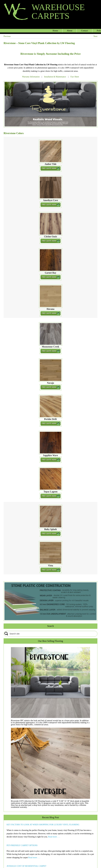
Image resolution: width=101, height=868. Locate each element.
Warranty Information (31, 77)
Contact (84, 31)
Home (55, 31)
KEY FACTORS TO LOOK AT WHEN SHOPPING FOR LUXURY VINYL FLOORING (43, 825)
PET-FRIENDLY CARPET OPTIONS (22, 845)
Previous (7, 36)
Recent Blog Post (50, 817)
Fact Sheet (75, 77)
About (70, 31)
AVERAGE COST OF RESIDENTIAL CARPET (27, 866)
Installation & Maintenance (55, 77)
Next (95, 36)
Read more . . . (54, 837)
